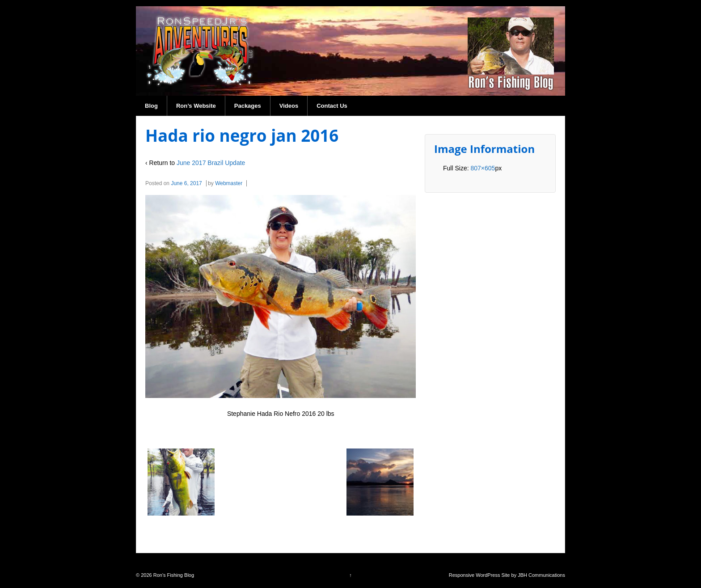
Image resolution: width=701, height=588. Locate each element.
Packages (248, 106)
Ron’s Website (196, 106)
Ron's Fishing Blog (173, 575)
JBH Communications (541, 575)
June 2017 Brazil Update (211, 163)
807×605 (483, 168)
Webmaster (229, 183)
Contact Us (332, 106)
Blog (151, 106)
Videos (289, 106)
